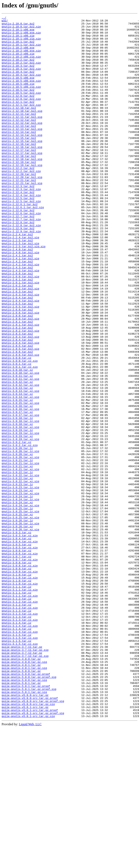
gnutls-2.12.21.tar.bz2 (19, 213)
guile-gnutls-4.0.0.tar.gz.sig (24, 791)
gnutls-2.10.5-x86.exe (18, 90)
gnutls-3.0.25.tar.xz (17, 614)
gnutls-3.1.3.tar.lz (16, 730)
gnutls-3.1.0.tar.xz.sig (20, 697)
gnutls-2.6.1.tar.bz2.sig (20, 336)
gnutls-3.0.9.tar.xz (16, 679)
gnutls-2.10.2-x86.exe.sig (21, 58)
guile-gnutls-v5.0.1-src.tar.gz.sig (28, 856)
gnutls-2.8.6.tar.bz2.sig (20, 423)
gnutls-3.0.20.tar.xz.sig (20, 546)
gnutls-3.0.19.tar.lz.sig (20, 517)
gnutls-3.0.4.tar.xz (16, 643)
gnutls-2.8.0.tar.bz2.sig (20, 379)
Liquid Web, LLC (30, 864)
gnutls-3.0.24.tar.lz (17, 593)
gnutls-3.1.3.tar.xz (16, 737)
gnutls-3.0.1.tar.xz (16, 434)
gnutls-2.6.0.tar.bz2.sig (20, 329)
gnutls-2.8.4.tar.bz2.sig (20, 408)
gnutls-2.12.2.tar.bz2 (18, 199)
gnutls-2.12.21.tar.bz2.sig (22, 217)
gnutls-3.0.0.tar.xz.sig (20, 430)
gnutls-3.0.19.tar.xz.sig (20, 524)
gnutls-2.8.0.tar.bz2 (17, 376)
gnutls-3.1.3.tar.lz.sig (20, 734)
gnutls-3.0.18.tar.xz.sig (20, 509)
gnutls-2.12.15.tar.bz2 (19, 163)
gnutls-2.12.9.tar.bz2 (18, 271)
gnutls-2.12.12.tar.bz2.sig (22, 145)
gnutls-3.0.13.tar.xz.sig (20, 466)
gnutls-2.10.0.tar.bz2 (18, 25)
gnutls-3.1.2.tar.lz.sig (20, 719)
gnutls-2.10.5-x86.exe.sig (21, 94)
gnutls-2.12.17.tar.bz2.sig (22, 181)
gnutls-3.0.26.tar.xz (17, 629)
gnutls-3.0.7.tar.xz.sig (20, 668)
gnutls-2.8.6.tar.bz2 (17, 419)
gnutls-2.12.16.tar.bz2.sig (22, 173)
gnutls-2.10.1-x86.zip (18, 40)
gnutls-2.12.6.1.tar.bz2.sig (23, 246)
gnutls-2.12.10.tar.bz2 (19, 126)
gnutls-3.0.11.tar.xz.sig (20, 452)
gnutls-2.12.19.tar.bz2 (19, 192)
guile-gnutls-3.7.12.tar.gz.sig (25, 784)
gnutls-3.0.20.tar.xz (17, 542)
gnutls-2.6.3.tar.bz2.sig (20, 350)
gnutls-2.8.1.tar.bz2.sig (20, 387)
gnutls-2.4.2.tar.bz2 (17, 311)
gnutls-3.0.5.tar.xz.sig (20, 654)
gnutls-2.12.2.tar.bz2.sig (21, 202)
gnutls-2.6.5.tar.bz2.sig (20, 365)
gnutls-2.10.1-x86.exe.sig (21, 36)
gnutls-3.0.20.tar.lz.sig (20, 538)
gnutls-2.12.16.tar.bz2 (19, 170)
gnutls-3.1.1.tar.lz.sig (20, 705)
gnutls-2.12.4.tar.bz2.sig (21, 231)
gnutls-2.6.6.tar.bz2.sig (20, 372)
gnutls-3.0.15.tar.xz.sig (20, 481)
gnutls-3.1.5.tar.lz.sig (20, 762)
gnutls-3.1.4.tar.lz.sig (20, 748)
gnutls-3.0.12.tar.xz (17, 455)
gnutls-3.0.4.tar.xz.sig (20, 647)
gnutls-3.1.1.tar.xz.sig (20, 712)
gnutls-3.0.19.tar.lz (17, 513)
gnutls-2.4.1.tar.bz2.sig (20, 307)
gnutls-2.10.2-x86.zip (18, 61)
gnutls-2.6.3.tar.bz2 (17, 347)
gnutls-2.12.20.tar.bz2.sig (22, 210)
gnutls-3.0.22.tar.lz (17, 564)
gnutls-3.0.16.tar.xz (17, 484)
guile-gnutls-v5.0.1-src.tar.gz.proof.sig (33, 853)
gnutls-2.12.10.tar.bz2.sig (22, 130)
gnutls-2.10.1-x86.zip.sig (21, 43)
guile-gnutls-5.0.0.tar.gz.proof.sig (29, 809)
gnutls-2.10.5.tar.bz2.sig (21, 108)
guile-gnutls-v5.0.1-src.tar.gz (25, 846)
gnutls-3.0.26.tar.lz (17, 621)
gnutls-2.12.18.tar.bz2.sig (22, 188)
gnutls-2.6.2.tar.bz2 (17, 340)
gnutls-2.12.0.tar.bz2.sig (21, 116)
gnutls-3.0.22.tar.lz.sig (20, 567)
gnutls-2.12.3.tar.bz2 (18, 220)
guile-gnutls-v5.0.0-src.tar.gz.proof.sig (33, 838)
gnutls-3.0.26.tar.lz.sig (20, 625)
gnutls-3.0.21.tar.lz (17, 549)
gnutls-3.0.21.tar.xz (17, 556)
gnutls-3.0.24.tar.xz (17, 600)
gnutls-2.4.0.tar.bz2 (17, 296)
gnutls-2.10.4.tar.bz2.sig (21, 87)
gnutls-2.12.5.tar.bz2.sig (21, 238)
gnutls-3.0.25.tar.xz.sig (20, 618)
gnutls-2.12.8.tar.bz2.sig (21, 267)
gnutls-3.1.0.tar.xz (16, 694)
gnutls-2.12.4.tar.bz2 (18, 228)
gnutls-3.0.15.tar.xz (17, 477)
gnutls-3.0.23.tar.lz (17, 578)
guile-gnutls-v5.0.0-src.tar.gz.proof (30, 835)
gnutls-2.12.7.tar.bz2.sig (21, 260)
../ (4, 18)
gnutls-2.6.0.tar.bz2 (17, 325)
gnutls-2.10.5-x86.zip (18, 98)
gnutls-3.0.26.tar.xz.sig (20, 632)
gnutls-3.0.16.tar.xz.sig (20, 488)
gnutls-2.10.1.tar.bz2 (18, 47)
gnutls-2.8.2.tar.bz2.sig (20, 394)
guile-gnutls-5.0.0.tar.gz (21, 802)
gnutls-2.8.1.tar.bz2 (17, 383)
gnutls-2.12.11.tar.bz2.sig (22, 137)
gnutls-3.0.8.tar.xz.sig (20, 676)
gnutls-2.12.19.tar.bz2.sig (22, 195)
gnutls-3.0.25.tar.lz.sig (20, 611)
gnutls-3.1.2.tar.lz (16, 715)
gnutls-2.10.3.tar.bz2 (18, 76)
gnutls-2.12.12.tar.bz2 (19, 141)
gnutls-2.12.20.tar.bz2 (19, 206)
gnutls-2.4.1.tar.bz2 (17, 304)
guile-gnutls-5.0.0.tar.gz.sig (24, 813)
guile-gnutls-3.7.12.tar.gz (22, 780)
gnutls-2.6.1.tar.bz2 (17, 332)
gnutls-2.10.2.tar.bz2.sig (21, 72)
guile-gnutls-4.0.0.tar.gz (21, 788)
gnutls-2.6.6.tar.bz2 (17, 369)
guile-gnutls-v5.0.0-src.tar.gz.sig (28, 842)
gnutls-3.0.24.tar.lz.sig (20, 596)
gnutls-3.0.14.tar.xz (17, 470)
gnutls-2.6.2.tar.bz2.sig (20, 343)
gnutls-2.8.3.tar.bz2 (17, 397)
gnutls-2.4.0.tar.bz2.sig (20, 300)
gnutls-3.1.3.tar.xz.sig (20, 741)
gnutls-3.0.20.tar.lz (17, 535)
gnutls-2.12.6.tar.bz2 (18, 249)
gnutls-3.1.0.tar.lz (16, 687)
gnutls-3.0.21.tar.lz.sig (20, 553)
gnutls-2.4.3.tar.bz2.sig (20, 322)
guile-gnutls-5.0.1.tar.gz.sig (24, 827)
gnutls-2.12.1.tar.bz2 (18, 119)
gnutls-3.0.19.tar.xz (17, 520)
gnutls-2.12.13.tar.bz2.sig (22, 152)
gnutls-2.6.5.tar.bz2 (17, 361)
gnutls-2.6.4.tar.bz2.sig (20, 358)
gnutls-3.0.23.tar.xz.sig (20, 589)
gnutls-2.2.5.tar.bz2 (17, 285)
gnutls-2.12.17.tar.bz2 (19, 177)
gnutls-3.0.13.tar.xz (17, 463)
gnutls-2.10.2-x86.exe (18, 54)
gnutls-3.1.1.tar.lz (16, 701)
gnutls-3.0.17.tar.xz (17, 491)
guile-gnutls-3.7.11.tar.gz (22, 773)
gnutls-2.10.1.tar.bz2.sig (21, 51)
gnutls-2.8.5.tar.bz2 (17, 412)
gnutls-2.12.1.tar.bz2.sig (21, 123)
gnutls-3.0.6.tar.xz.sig (20, 661)
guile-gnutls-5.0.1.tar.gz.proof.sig (29, 824)
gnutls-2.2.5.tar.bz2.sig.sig (23, 293)
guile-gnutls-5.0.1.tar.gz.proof (26, 820)
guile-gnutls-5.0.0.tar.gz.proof (26, 806)
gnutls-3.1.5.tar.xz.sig (20, 770)
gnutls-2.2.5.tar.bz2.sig (20, 289)
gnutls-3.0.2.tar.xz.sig (20, 531)
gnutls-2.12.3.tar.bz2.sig (21, 224)
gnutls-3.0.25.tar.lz (17, 607)
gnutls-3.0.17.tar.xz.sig (20, 495)
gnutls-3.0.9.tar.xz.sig (20, 683)
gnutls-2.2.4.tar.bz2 (17, 278)
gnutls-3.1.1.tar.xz (16, 708)
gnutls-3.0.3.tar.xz (16, 636)
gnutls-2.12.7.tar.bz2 (18, 257)
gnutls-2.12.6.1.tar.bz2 (20, 242)
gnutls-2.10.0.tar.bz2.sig (21, 29)
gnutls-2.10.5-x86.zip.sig (21, 101)
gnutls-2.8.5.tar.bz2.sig (20, 416)
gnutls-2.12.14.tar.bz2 (19, 155)
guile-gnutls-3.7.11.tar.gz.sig (25, 777)
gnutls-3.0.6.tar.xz (16, 658)
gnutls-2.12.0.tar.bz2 (18, 112)
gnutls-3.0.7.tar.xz (16, 665)
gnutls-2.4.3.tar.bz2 (17, 318)
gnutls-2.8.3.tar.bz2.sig (20, 401)
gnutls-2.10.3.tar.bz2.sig (21, 79)
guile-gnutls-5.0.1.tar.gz (21, 817)
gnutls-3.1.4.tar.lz (16, 744)
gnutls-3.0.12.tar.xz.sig (20, 459)
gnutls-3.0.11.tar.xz (17, 448)
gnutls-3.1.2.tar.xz (16, 723)
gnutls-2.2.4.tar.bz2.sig (20, 282)
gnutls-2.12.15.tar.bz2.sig (22, 166)
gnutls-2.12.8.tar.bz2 (18, 264)
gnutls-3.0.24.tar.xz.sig (20, 603)
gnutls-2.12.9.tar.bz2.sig (21, 275)
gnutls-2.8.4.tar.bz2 (17, 405)
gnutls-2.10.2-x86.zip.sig (21, 65)
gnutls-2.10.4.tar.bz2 (18, 83)
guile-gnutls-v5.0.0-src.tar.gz (25, 831)
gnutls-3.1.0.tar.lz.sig (20, 690)
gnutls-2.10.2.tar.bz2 (18, 69)
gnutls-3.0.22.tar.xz (17, 571)
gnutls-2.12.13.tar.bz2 (19, 148)
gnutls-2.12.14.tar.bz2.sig (22, 159)
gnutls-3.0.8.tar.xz (16, 672)
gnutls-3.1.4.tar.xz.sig (20, 755)
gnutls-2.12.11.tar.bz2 (19, 134)
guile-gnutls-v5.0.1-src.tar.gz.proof (30, 849)
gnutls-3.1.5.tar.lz (16, 759)
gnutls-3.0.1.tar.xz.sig (20, 437)
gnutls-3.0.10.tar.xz (17, 441)
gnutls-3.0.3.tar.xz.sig (20, 640)
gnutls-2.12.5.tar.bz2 (18, 235)
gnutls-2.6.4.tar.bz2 (17, 354)
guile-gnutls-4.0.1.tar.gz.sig (24, 799)
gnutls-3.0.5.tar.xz (16, 650)
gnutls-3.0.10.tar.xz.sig (20, 444)
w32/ (5, 22)
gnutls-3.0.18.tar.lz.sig (20, 502)
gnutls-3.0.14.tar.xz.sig (20, 473)
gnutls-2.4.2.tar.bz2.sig (20, 314)
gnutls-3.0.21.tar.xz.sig (20, 560)
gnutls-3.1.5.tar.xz (16, 766)
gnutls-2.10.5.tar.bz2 (18, 105)
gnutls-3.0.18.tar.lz (17, 499)
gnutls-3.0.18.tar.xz (17, 506)
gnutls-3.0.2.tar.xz (16, 528)
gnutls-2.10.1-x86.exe (18, 33)
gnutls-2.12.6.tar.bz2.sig (21, 253)
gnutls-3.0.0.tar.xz (16, 426)
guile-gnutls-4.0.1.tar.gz (21, 795)
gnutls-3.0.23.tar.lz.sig (20, 582)
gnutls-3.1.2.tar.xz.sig (20, 726)
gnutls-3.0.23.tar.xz (17, 585)
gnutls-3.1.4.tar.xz (16, 752)
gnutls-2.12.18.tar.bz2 (19, 184)
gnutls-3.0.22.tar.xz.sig (20, 575)
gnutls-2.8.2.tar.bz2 (17, 390)
